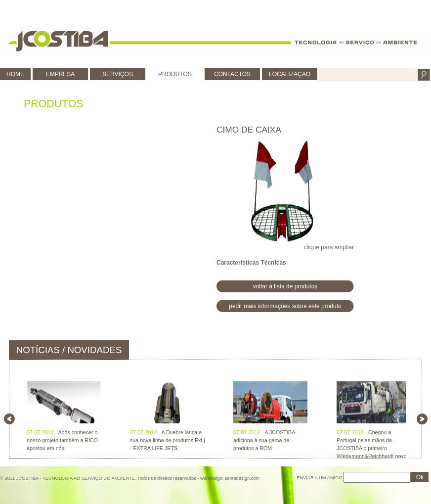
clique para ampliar (285, 196)
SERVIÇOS (118, 74)
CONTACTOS (232, 74)
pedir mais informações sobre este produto (285, 306)
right (422, 419)
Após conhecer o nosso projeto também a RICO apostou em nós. (62, 440)
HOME (15, 74)
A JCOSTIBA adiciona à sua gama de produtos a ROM (264, 440)
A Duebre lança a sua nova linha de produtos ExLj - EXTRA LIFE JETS (168, 440)
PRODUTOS (175, 74)
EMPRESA (61, 74)
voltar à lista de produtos (285, 286)
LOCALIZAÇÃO (290, 74)
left (9, 419)
